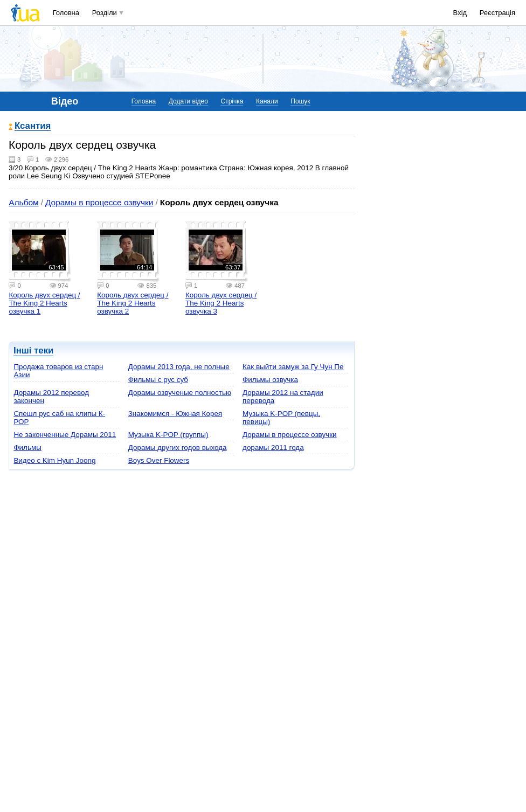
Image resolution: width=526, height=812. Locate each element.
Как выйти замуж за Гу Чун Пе (293, 367)
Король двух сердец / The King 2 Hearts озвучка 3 (221, 303)
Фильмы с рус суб (158, 380)
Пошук (300, 101)
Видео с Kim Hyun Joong (54, 460)
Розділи (105, 13)
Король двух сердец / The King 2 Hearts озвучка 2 (133, 303)
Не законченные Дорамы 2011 (65, 435)
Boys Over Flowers (159, 460)
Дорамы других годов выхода (178, 447)
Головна (66, 13)
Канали (267, 101)
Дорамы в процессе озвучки (99, 202)
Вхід (460, 13)
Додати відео (188, 101)
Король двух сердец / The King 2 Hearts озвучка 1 (44, 303)
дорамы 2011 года (273, 447)
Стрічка (232, 101)
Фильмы (27, 447)
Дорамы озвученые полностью (180, 393)
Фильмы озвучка (270, 380)
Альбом (23, 202)
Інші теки (33, 351)
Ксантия (33, 126)
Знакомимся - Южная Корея (175, 414)
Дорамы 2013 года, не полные (179, 367)
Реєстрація (497, 13)
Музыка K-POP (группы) (168, 435)
